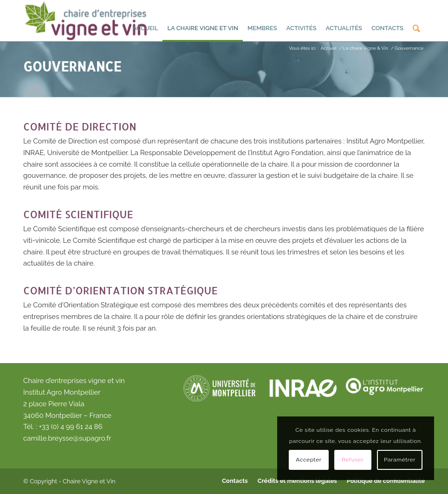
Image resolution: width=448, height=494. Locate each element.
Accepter (308, 460)
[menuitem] (146, 21)
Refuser (353, 460)
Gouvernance (72, 66)
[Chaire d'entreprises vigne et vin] (87, 20)
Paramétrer (400, 460)
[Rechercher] (416, 23)
